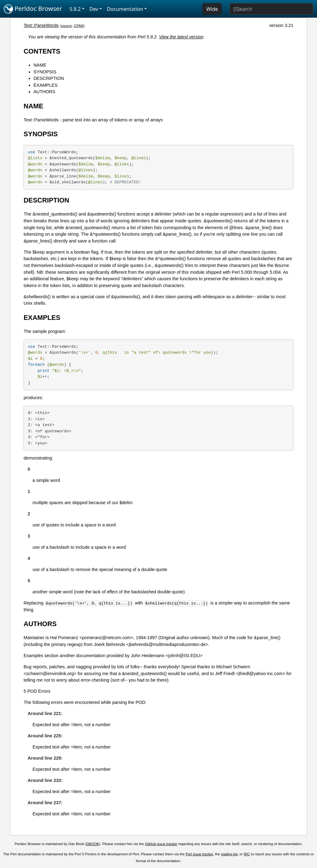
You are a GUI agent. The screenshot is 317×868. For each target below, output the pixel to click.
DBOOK (93, 844)
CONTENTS (42, 51)
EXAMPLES (46, 85)
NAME (40, 65)
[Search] (271, 9)
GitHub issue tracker (161, 844)
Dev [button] (94, 9)
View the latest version (181, 37)
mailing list (229, 854)
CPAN (78, 26)
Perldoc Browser (33, 9)
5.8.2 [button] (75, 9)
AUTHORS (44, 92)
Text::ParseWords (41, 25)
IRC (247, 854)
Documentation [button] (125, 9)
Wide (212, 9)
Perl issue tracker (199, 854)
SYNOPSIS (45, 72)
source (66, 26)
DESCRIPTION (49, 78)
